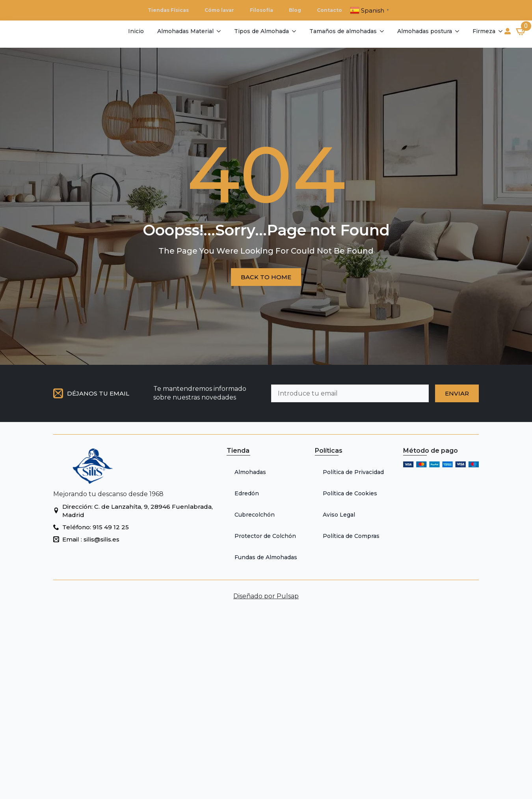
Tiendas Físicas (168, 10)
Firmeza (484, 31)
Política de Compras (351, 536)
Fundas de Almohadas (266, 557)
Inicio (136, 31)
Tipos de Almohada (261, 31)
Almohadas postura (425, 31)
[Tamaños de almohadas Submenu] (381, 31)
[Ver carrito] (521, 31)
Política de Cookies (350, 493)
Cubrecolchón (255, 515)
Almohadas (250, 472)
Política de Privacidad (353, 472)
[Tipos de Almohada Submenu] (293, 31)
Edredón (247, 493)
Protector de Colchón (265, 536)
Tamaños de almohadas (343, 31)
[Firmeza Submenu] (500, 31)
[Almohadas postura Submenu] (457, 31)
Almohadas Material (185, 31)
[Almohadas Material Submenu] (218, 31)
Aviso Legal (339, 515)
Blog (295, 10)
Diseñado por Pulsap (266, 596)
